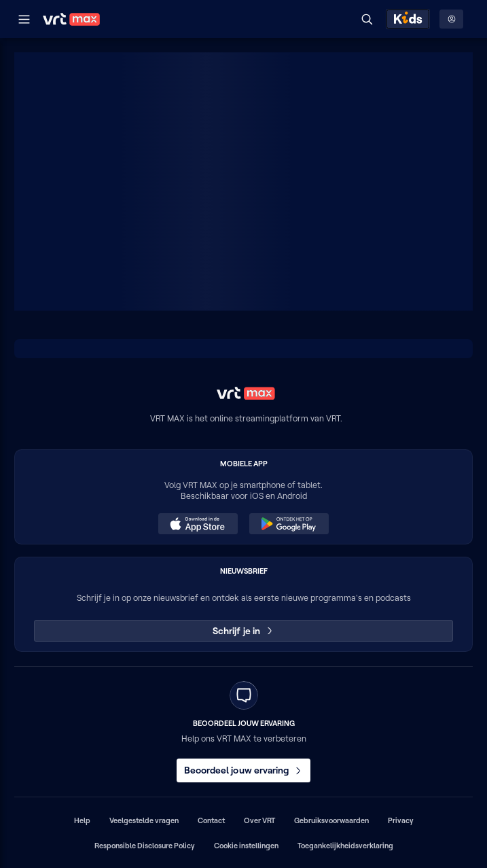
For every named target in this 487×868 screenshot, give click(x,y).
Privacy (401, 820)
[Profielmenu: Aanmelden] (451, 19)
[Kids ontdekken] (408, 19)
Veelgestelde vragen (144, 820)
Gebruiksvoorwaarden (331, 820)
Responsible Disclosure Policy (145, 846)
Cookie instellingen (246, 846)
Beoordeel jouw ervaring (244, 770)
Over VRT (259, 820)
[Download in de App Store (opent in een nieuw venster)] (198, 524)
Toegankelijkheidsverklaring (345, 846)
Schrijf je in (244, 631)
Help (82, 820)
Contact (211, 820)
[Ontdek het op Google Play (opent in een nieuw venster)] (289, 524)
